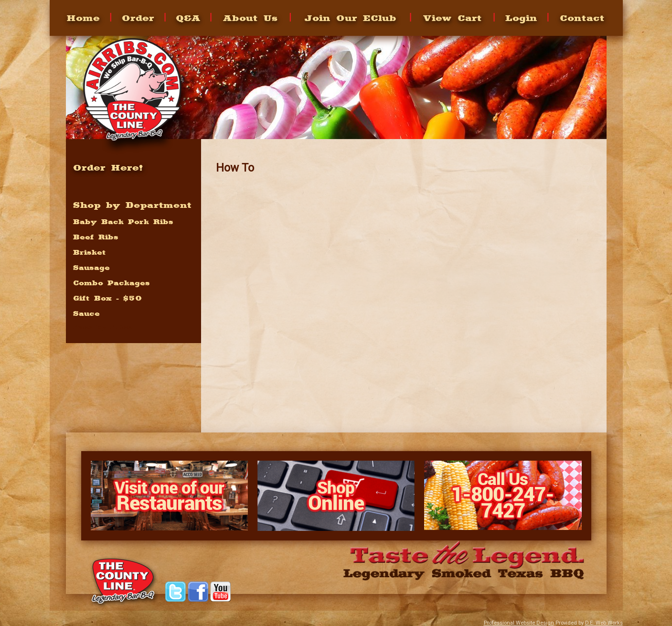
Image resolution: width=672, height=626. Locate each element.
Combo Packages (112, 283)
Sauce (86, 313)
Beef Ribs (96, 237)
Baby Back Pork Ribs (123, 222)
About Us (251, 18)
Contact (582, 18)
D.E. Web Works (604, 623)
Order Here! (108, 167)
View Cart (453, 18)
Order (138, 18)
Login (521, 18)
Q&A (188, 18)
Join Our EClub (351, 18)
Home (83, 18)
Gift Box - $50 (107, 298)
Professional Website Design (519, 623)
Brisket (90, 252)
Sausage (91, 268)
